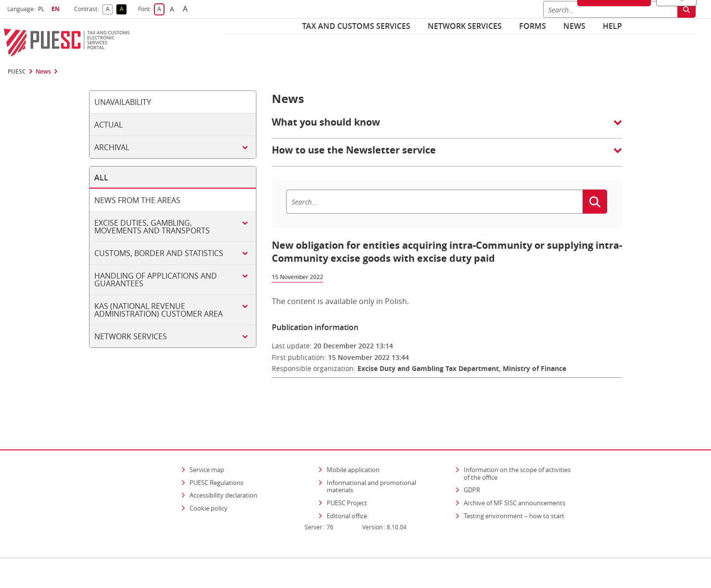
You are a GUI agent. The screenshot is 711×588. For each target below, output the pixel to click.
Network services (465, 26)
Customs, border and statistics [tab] (159, 253)
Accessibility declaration (223, 467)
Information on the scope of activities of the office (520, 446)
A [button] (109, 9)
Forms (533, 26)
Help (612, 26)
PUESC (17, 72)
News (574, 26)
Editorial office (347, 488)
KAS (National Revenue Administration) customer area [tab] (159, 310)
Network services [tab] (131, 336)
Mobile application (353, 442)
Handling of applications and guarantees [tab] (156, 280)
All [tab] (101, 178)
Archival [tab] (112, 147)
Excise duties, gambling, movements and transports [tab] (152, 227)
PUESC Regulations (216, 455)
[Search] (434, 202)
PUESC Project (347, 475)
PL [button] (42, 9)
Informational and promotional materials (371, 459)
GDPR (472, 462)
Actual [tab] (108, 125)
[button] (447, 127)
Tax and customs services (356, 26)
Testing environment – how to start (514, 488)
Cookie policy (209, 480)
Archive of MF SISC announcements (514, 475)
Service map (207, 442)
